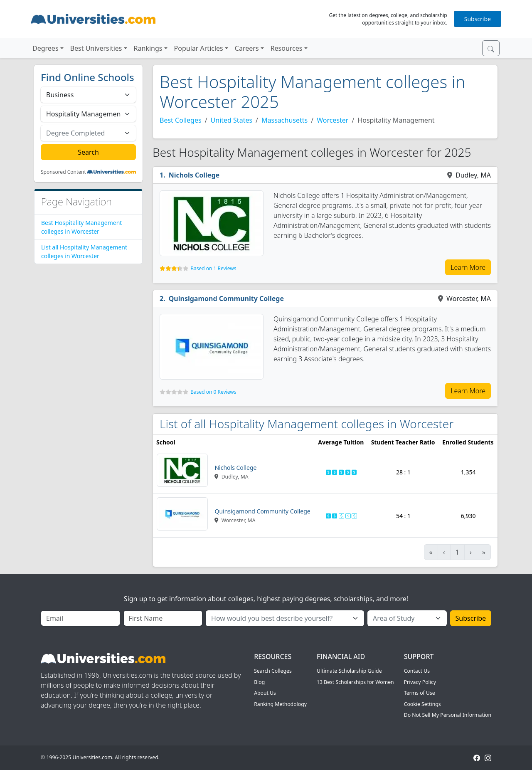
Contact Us (417, 671)
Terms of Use (420, 693)
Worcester (332, 120)
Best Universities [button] (96, 48)
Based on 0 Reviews (213, 392)
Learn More (468, 267)
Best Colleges (181, 120)
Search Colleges (273, 671)
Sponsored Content (63, 172)
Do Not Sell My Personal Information (448, 715)
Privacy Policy (420, 682)
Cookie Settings (422, 704)
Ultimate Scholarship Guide (349, 671)
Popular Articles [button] (199, 48)
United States (232, 120)
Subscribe (478, 19)
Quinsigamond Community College (226, 299)
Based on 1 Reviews (213, 268)
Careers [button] (247, 48)
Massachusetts (284, 120)
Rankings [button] (148, 48)
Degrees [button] (46, 48)
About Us (265, 693)
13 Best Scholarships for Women (355, 682)
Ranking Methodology (280, 704)
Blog (259, 682)
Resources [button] (287, 48)
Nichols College (194, 175)
